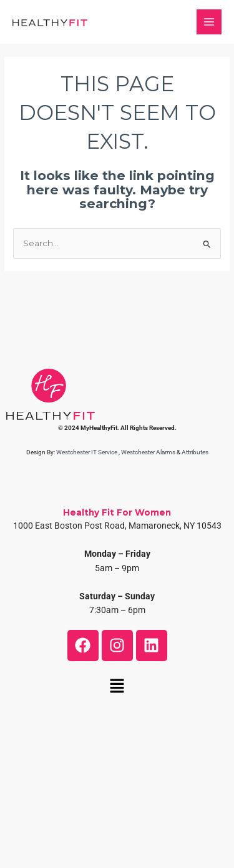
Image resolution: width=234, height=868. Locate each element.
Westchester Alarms (148, 452)
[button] (117, 687)
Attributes (195, 452)
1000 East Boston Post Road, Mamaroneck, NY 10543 (117, 526)
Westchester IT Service (87, 452)
